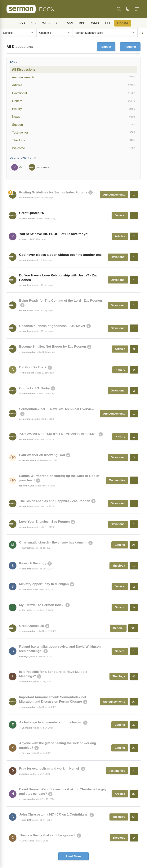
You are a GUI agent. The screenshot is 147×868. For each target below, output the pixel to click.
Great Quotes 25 (32, 626)
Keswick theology (33, 563)
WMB (95, 23)
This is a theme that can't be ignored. (47, 835)
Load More (74, 856)
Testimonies (73, 132)
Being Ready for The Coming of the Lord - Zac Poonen (61, 301)
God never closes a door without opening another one (60, 255)
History (73, 109)
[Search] (119, 9)
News (73, 117)
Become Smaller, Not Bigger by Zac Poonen (53, 347)
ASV (70, 23)
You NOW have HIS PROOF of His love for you (54, 234)
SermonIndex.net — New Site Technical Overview (57, 409)
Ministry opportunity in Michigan (44, 584)
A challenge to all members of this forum (51, 722)
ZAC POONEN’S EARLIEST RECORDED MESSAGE (58, 434)
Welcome (73, 148)
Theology (73, 140)
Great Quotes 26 (32, 213)
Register (130, 47)
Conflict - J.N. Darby (34, 388)
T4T (108, 23)
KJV (34, 23)
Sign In (106, 47)
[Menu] (137, 9)
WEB (46, 23)
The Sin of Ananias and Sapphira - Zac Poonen (55, 501)
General (73, 101)
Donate (123, 23)
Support (73, 125)
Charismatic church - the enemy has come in (53, 542)
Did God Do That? (33, 367)
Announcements (73, 77)
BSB (22, 23)
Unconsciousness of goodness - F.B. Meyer (52, 326)
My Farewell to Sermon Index (42, 605)
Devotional (73, 93)
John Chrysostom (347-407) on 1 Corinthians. (54, 814)
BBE (82, 23)
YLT (58, 23)
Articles (73, 85)
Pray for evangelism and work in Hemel (49, 769)
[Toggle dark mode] (128, 9)
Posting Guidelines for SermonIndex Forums (53, 192)
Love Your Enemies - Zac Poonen (44, 522)
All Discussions (24, 69)
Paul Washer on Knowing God (42, 455)
